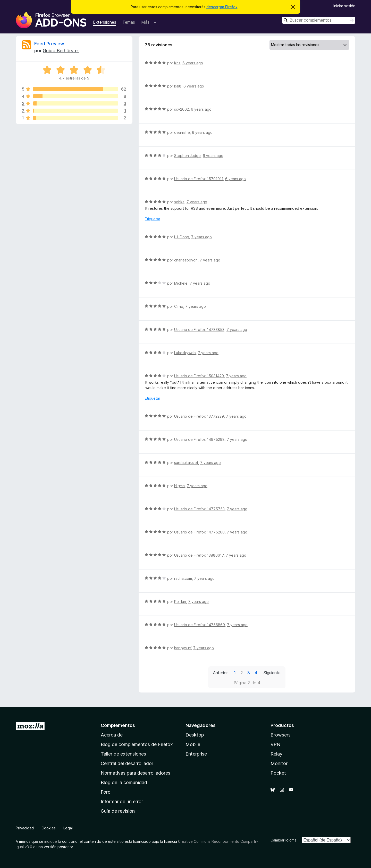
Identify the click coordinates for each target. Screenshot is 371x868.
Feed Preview (49, 44)
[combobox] (319, 20)
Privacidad (25, 828)
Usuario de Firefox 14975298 (199, 439)
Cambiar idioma (284, 840)
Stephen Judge (187, 156)
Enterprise (196, 754)
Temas (129, 22)
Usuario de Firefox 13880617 (199, 555)
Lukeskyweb (185, 353)
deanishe (182, 132)
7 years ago (197, 202)
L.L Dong (182, 237)
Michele (181, 283)
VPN (275, 744)
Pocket (278, 773)
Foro (106, 792)
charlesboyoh (186, 260)
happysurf (183, 648)
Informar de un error (122, 801)
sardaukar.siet (186, 463)
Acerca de (112, 735)
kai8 (178, 86)
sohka (179, 202)
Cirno (179, 306)
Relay (276, 754)
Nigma (179, 486)
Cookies (49, 828)
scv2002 (182, 109)
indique (51, 841)
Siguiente (272, 673)
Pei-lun (180, 602)
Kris (177, 63)
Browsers (281, 735)
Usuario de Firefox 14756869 (200, 625)
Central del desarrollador (127, 763)
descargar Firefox (222, 7)
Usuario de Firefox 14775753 (199, 509)
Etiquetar (153, 219)
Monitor (279, 763)
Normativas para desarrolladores (136, 773)
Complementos (118, 725)
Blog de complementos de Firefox (137, 744)
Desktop (195, 735)
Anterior (220, 673)
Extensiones (105, 22)
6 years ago (193, 63)
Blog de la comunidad (124, 782)
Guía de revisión (118, 811)
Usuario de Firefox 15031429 (199, 376)
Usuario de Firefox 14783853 (199, 330)
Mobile (193, 744)
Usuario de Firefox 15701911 (199, 179)
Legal (68, 828)
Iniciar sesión (344, 6)
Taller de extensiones (123, 754)
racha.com (183, 578)
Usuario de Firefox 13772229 (199, 416)
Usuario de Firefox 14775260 (199, 532)
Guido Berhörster (61, 51)
